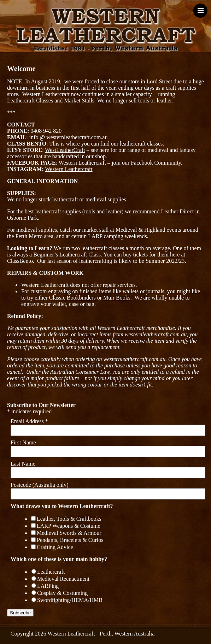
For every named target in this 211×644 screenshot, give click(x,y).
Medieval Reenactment (63, 579)
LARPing (48, 586)
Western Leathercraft (82, 163)
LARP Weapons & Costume (69, 526)
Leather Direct (177, 211)
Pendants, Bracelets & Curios (70, 540)
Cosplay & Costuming (62, 593)
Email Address (29, 421)
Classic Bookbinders (72, 298)
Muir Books (117, 298)
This (54, 144)
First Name (23, 442)
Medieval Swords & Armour (69, 533)
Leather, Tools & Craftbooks (69, 519)
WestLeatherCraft (65, 150)
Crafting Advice (55, 547)
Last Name (23, 464)
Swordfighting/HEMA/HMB (70, 600)
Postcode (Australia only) (40, 485)
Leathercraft (51, 572)
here (175, 255)
